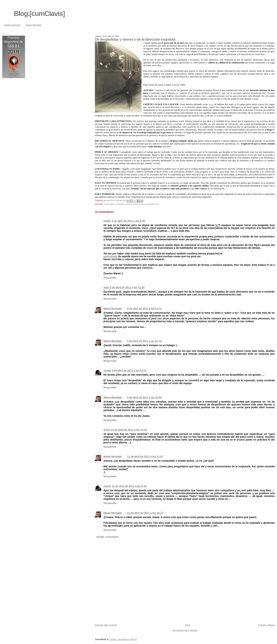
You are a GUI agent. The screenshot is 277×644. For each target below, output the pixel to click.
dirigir (135, 204)
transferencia (153, 204)
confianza (120, 204)
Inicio (188, 625)
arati (106, 287)
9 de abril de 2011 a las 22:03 (145, 397)
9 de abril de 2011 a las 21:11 (145, 309)
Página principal (12, 25)
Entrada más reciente (106, 625)
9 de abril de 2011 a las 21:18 (145, 341)
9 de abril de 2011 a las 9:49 (128, 221)
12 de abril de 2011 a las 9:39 (129, 486)
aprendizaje (110, 256)
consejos (128, 204)
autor (211, 104)
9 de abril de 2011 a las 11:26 (127, 287)
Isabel (107, 221)
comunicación (109, 204)
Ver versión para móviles (185, 630)
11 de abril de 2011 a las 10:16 (129, 430)
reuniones (143, 204)
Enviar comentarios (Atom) (123, 639)
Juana (107, 370)
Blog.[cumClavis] (39, 14)
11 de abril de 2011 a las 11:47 (145, 456)
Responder (110, 278)
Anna (107, 430)
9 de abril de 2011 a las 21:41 (129, 370)
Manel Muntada (34, 25)
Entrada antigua (267, 625)
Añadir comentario (107, 537)
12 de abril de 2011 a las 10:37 (145, 513)
